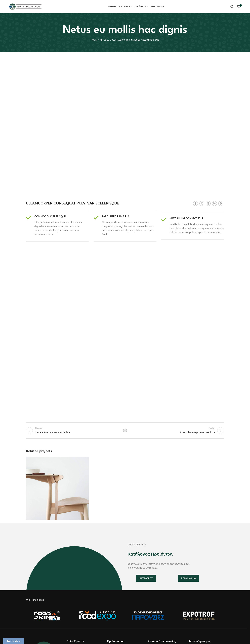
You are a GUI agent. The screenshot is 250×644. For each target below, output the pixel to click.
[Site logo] (25, 6)
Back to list (125, 431)
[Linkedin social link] (214, 203)
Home (94, 40)
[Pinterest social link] (208, 203)
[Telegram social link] (221, 203)
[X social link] (202, 203)
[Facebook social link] (196, 203)
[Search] (232, 7)
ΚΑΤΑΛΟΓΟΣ (146, 578)
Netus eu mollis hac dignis (114, 40)
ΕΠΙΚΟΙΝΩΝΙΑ (188, 578)
